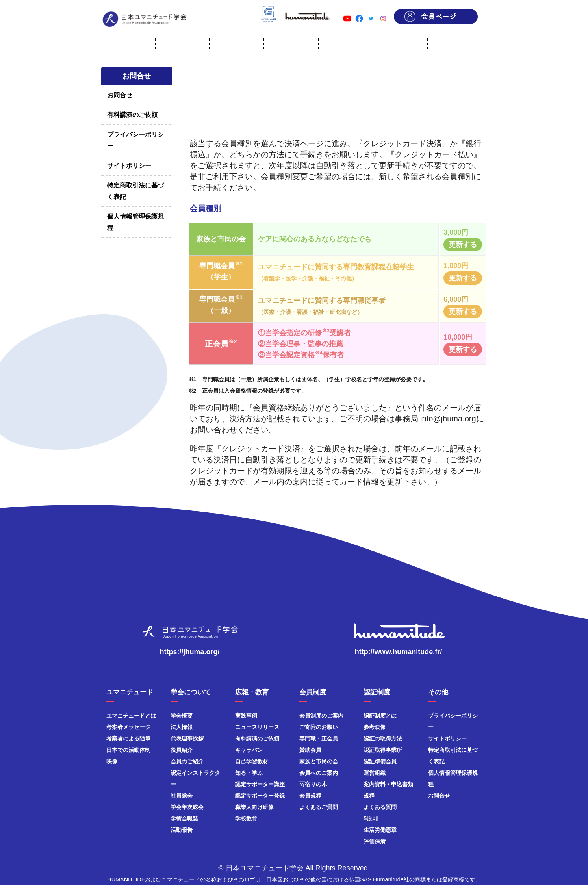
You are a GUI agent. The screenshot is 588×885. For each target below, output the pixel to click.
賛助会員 (310, 750)
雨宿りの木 (313, 784)
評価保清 (375, 841)
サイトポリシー (129, 166)
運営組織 (375, 773)
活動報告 (182, 830)
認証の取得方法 (383, 738)
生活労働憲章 (380, 830)
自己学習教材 (252, 761)
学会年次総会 (187, 807)
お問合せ (120, 95)
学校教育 (246, 818)
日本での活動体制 (128, 750)
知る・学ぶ (249, 773)
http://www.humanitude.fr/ (398, 652)
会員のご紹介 (187, 761)
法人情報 (182, 727)
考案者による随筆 (128, 738)
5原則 (371, 818)
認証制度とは (380, 716)
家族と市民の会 (319, 761)
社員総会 (182, 796)
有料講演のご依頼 (132, 115)
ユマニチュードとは (131, 716)
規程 (369, 796)
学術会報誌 (184, 818)
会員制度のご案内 (321, 716)
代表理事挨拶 (187, 738)
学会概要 (182, 716)
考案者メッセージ (128, 727)
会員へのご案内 (319, 773)
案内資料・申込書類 (388, 784)
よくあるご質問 (319, 807)
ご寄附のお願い (319, 727)
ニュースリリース (257, 727)
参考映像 (375, 727)
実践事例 (246, 716)
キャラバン (249, 750)
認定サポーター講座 (260, 784)
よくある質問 (380, 807)
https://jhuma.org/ (190, 652)
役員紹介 (182, 750)
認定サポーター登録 (260, 796)
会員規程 (310, 796)
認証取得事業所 (383, 750)
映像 (112, 761)
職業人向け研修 (254, 807)
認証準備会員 (380, 761)
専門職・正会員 (319, 738)
